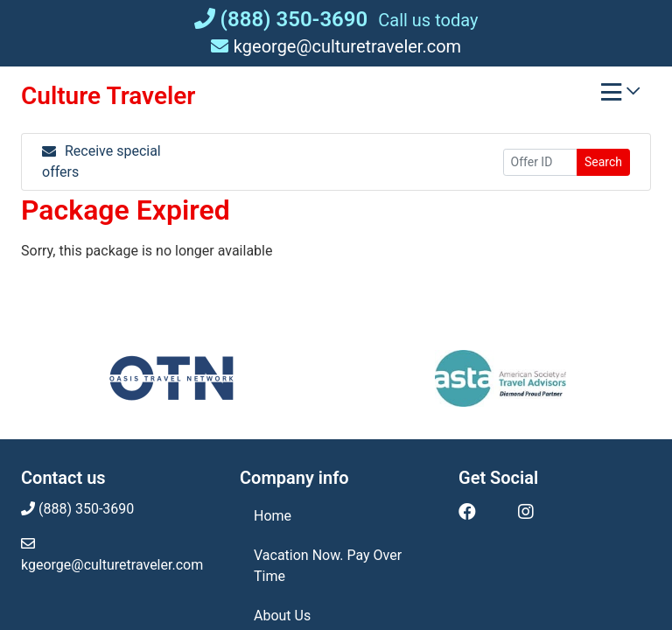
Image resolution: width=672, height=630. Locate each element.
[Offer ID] (540, 162)
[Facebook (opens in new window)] (467, 512)
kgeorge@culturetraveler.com (336, 46)
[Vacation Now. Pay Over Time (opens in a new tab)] (336, 566)
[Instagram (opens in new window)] (526, 512)
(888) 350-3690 (281, 19)
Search (603, 162)
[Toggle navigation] (620, 96)
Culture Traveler (108, 96)
